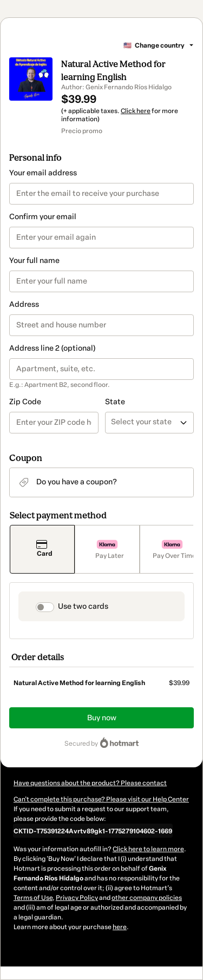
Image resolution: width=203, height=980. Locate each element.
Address (24, 304)
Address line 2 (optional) (52, 348)
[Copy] (93, 831)
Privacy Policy (77, 898)
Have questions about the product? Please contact (90, 783)
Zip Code (25, 402)
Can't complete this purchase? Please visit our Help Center (101, 799)
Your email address (43, 173)
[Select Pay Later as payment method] (107, 549)
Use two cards (83, 606)
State (115, 402)
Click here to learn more (148, 849)
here (120, 927)
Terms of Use (33, 898)
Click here (136, 111)
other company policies (147, 898)
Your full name (34, 261)
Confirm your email (43, 217)
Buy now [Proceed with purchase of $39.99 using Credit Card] (102, 718)
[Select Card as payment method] (42, 549)
